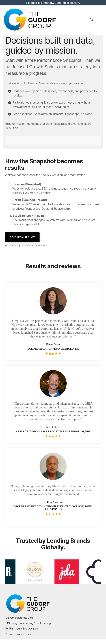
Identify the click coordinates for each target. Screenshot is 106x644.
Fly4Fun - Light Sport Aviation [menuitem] (22, 629)
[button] (101, 20)
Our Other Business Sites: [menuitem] (19, 618)
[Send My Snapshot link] (22, 237)
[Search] (92, 20)
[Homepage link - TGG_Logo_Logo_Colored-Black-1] (28, 612)
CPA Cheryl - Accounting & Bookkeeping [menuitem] (28, 623)
